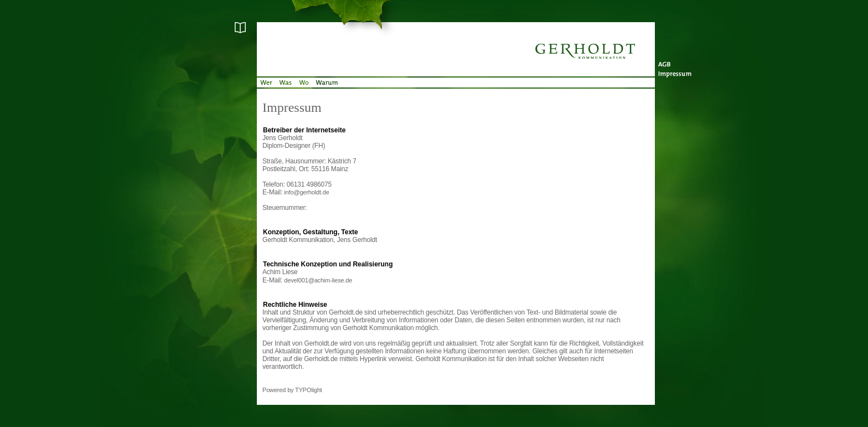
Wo (304, 83)
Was (285, 83)
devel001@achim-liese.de (318, 280)
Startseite (456, 39)
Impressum (678, 72)
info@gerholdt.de (306, 192)
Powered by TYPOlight (292, 390)
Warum (326, 83)
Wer (266, 83)
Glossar (213, 28)
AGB (678, 61)
